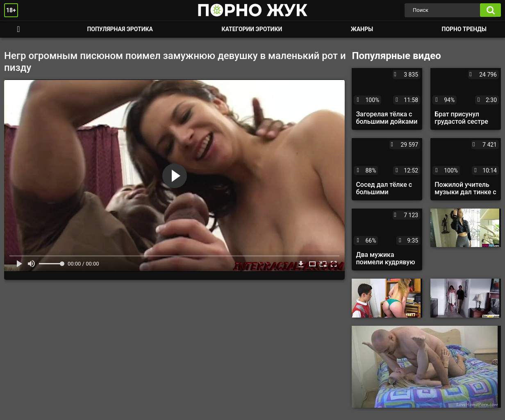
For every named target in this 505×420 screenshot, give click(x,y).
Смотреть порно (18, 29)
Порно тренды (464, 29)
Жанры (362, 29)
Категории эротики (252, 29)
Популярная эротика (120, 29)
